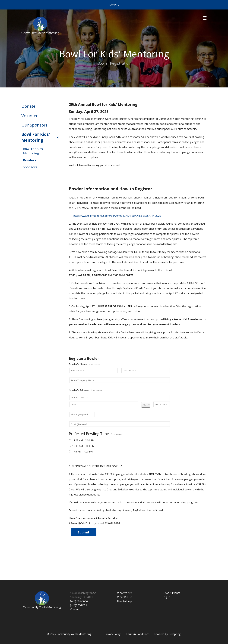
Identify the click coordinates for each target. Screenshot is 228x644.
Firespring (175, 634)
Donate (114, 5)
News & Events (171, 593)
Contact (75, 609)
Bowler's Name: (78, 364)
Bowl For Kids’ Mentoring (33, 151)
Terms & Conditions (138, 634)
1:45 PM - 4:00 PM (81, 452)
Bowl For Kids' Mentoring (42, 137)
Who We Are (125, 593)
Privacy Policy (113, 634)
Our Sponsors (34, 125)
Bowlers (30, 160)
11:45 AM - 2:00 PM (82, 440)
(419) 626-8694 (79, 601)
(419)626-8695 (79, 605)
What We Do (125, 597)
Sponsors (30, 167)
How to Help (125, 601)
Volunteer (31, 116)
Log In (166, 597)
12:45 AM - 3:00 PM (82, 446)
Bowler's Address (79, 390)
